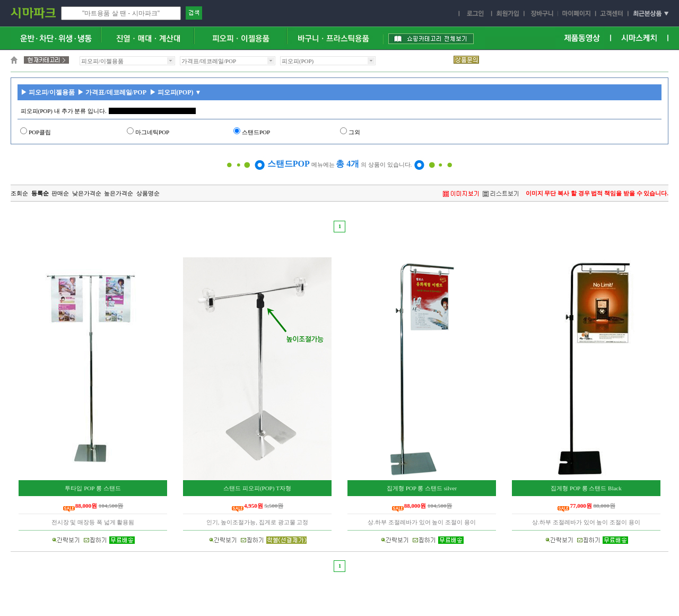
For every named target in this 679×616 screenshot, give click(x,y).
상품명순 (148, 193)
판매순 (60, 193)
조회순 (19, 193)
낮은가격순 (87, 193)
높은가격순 (119, 193)
